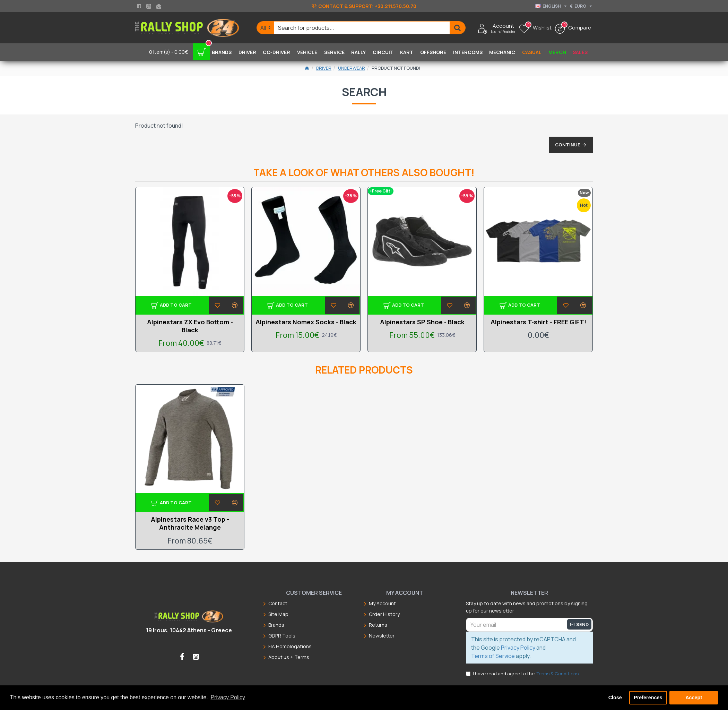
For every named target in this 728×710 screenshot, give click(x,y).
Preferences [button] (648, 698)
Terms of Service (493, 656)
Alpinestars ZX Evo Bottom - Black (190, 326)
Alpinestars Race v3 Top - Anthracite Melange (190, 523)
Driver (324, 68)
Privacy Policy (518, 648)
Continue (564, 148)
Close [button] (615, 698)
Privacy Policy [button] (228, 697)
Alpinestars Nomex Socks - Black (306, 322)
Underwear (352, 68)
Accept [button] (694, 698)
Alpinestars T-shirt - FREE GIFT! (538, 322)
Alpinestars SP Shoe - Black (422, 322)
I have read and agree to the (523, 674)
